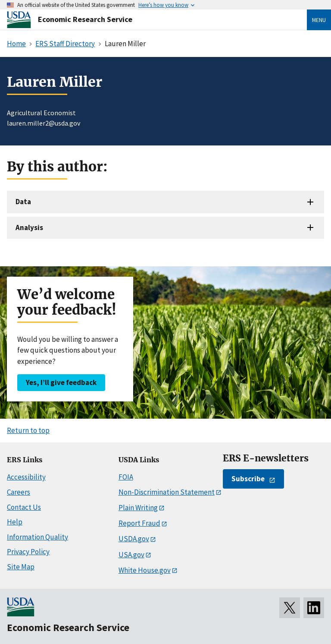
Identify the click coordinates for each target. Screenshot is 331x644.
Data (23, 202)
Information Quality (37, 537)
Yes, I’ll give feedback (61, 382)
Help (15, 522)
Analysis (29, 227)
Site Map (21, 567)
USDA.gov (134, 539)
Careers (19, 492)
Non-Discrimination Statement (167, 492)
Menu (319, 20)
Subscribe (248, 479)
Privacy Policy (28, 552)
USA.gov (131, 555)
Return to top (28, 430)
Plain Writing (138, 508)
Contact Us (24, 507)
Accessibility (26, 477)
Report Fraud (139, 523)
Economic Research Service (85, 19)
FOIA (126, 477)
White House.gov (145, 570)
